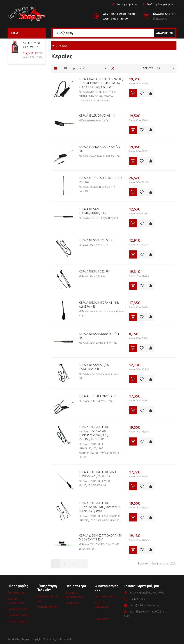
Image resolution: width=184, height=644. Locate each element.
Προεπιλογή (78, 68)
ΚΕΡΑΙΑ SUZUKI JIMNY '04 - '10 (99, 396)
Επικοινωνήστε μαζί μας (48, 598)
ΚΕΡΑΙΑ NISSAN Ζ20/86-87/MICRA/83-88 (94, 367)
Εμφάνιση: (148, 68)
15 (158, 68)
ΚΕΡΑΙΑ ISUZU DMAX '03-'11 (97, 116)
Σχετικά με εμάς (16, 593)
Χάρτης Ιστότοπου (47, 607)
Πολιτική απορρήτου (19, 609)
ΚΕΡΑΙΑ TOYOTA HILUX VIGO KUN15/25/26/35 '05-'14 (97, 474)
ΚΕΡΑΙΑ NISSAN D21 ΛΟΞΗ (96, 240)
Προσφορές (72, 603)
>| (83, 564)
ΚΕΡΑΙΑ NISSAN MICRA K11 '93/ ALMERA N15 (99, 305)
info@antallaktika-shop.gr (145, 605)
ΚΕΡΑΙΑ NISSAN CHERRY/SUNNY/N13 (92, 211)
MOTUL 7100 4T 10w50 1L (31, 45)
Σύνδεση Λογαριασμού (158, 4)
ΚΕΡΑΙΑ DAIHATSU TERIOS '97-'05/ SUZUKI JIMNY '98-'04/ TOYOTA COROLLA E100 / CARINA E (101, 83)
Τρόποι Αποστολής (18, 615)
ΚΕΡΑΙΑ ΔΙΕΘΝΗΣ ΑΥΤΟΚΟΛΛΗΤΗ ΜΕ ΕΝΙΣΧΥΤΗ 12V (101, 537)
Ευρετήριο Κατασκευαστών (75, 595)
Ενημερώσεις (102, 619)
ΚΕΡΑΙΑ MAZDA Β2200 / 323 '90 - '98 (100, 149)
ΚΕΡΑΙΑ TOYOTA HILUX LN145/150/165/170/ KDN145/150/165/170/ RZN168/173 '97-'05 (94, 433)
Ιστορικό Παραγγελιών (102, 605)
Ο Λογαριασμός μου (125, 4)
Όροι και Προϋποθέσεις (16, 601)
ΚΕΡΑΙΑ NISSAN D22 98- (94, 271)
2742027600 (138, 599)
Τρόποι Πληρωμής (18, 621)
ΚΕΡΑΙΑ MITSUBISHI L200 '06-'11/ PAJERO (100, 180)
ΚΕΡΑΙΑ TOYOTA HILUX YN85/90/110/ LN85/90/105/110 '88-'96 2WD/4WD (100, 507)
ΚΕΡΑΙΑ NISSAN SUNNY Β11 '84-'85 (99, 336)
